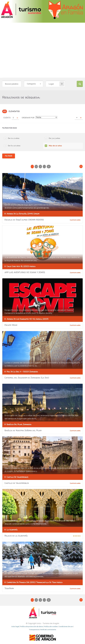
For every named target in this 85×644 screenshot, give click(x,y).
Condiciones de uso (66, 627)
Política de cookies (51, 627)
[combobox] (34, 84)
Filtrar (9, 156)
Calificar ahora (75, 220)
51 (49, 166)
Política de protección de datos (32, 627)
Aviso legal (15, 627)
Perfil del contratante (48, 630)
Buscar (80, 84)
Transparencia (34, 630)
